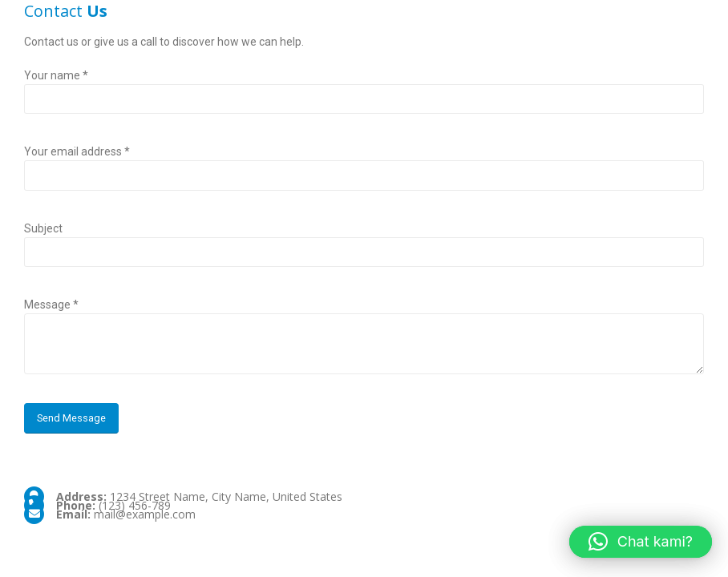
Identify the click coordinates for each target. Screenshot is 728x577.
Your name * (56, 75)
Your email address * (77, 151)
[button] (641, 542)
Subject (43, 228)
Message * (51, 305)
